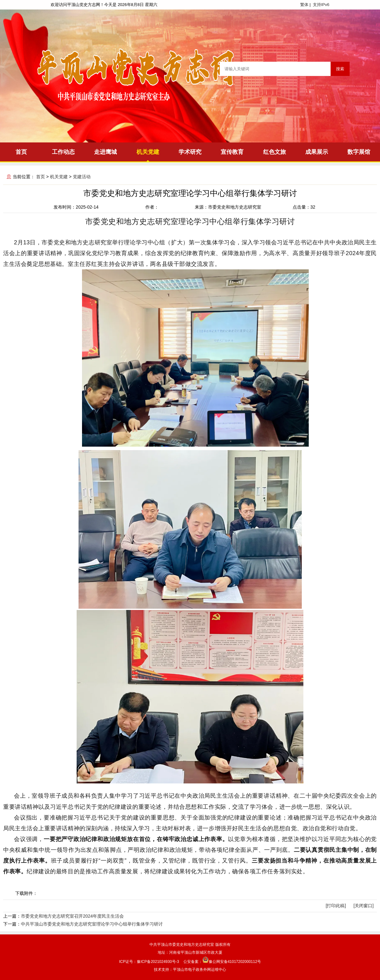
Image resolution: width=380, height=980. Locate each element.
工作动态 (63, 152)
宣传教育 (232, 152)
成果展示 (317, 152)
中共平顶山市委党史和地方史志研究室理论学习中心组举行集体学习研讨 (92, 924)
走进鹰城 (105, 152)
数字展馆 (359, 152)
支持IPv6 (321, 5)
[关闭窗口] (364, 906)
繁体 (304, 5)
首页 (21, 152)
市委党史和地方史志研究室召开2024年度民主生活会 (72, 916)
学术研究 (190, 152)
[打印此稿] (336, 906)
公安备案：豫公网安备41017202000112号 (222, 962)
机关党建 (148, 152)
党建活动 (82, 177)
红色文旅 (275, 152)
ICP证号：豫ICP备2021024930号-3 (149, 962)
